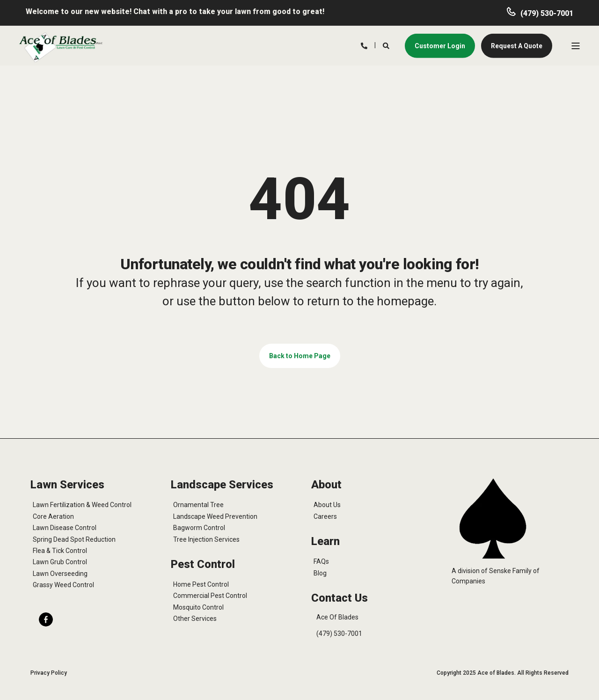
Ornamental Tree (198, 505)
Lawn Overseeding (60, 574)
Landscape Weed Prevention (215, 516)
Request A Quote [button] (517, 45)
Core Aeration (53, 516)
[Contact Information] (364, 45)
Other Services (195, 619)
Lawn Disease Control (65, 528)
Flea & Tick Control (60, 551)
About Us (327, 505)
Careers (325, 516)
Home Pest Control (201, 584)
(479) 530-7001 (547, 13)
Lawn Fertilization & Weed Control (82, 505)
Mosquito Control (198, 607)
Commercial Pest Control (210, 596)
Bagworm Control (199, 528)
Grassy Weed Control (63, 585)
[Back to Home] (61, 47)
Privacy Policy (49, 673)
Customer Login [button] (440, 45)
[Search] (387, 45)
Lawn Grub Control (60, 562)
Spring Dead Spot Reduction (74, 539)
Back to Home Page (300, 356)
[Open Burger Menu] (576, 46)
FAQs (321, 561)
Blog (320, 573)
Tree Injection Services (206, 539)
